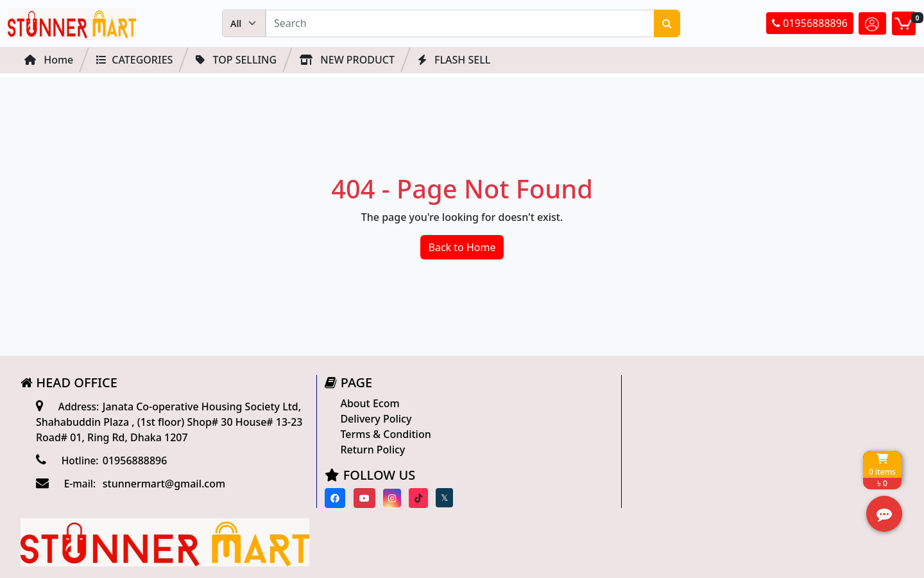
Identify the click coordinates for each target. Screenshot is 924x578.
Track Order (662, 448)
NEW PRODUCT (347, 60)
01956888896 (810, 24)
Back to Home (462, 247)
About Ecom (365, 403)
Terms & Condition (381, 434)
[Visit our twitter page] (439, 498)
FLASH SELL (454, 60)
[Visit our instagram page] (387, 498)
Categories (134, 60)
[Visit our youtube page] (359, 498)
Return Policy (368, 450)
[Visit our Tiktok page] (413, 498)
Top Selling (236, 60)
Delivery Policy (371, 419)
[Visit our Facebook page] (330, 498)
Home (49, 60)
